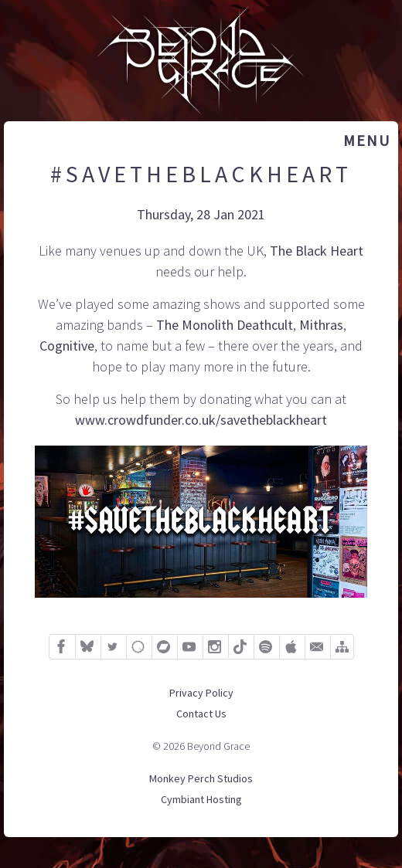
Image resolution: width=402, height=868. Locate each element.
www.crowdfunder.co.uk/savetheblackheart (201, 420)
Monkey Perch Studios (201, 778)
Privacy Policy (201, 693)
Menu (367, 140)
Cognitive (67, 346)
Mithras (321, 325)
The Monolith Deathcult (225, 325)
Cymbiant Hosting (201, 799)
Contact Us (201, 714)
